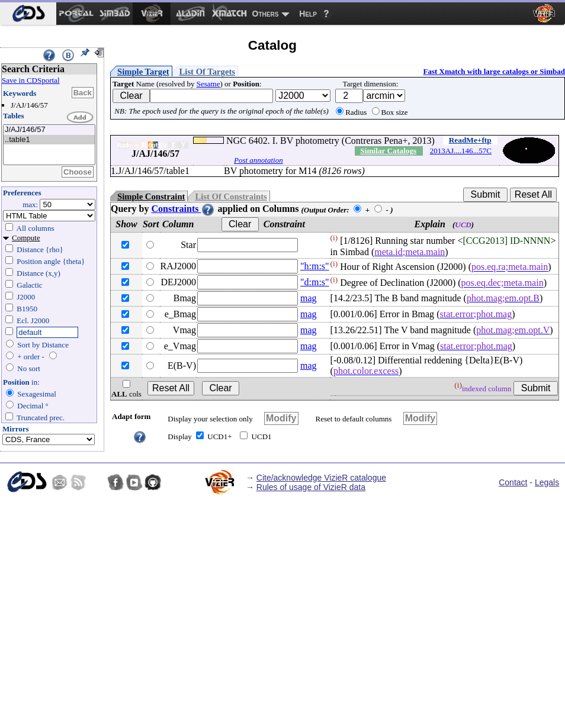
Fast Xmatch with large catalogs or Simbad (494, 71)
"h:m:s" (315, 266)
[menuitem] (28, 14)
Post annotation (259, 160)
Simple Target (143, 72)
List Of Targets (207, 72)
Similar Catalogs (388, 151)
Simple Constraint (151, 197)
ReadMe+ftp (470, 140)
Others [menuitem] (266, 14)
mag (309, 298)
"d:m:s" (315, 282)
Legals (547, 482)
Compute (26, 238)
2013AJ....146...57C (461, 151)
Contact (513, 482)
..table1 (49, 140)
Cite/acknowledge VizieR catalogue (321, 478)
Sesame (208, 84)
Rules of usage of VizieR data (311, 487)
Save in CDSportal (31, 80)
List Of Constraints (231, 197)
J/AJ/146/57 (49, 130)
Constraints (183, 209)
